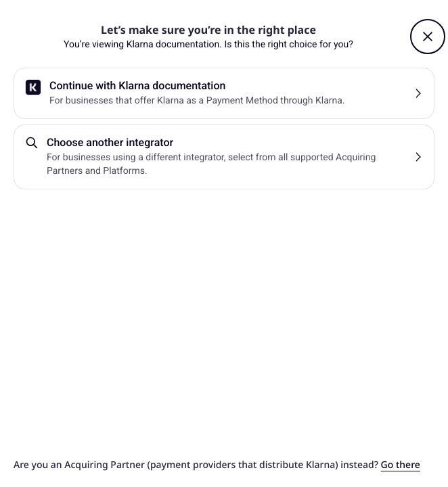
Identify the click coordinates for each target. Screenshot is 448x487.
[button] (428, 37)
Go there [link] (401, 465)
